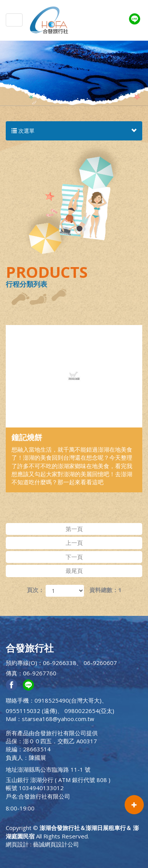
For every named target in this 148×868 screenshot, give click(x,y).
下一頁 (74, 557)
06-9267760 (40, 673)
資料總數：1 (105, 590)
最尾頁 (74, 571)
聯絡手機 (17, 700)
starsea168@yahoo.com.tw (58, 719)
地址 (12, 769)
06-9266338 (60, 663)
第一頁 (74, 529)
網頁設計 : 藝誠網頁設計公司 (42, 844)
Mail (11, 719)
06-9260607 (100, 663)
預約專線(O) (21, 663)
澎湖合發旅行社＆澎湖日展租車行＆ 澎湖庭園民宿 (49, 20)
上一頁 (74, 543)
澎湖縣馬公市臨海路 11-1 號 (54, 769)
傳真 (12, 673)
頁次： (35, 590)
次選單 (74, 131)
